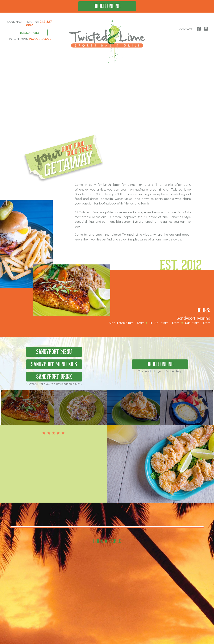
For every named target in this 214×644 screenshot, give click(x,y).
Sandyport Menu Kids (54, 365)
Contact (186, 29)
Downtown (30, 39)
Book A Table (30, 32)
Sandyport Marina (30, 23)
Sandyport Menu (54, 352)
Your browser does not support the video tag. (107, 102)
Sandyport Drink (54, 378)
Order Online (107, 6)
